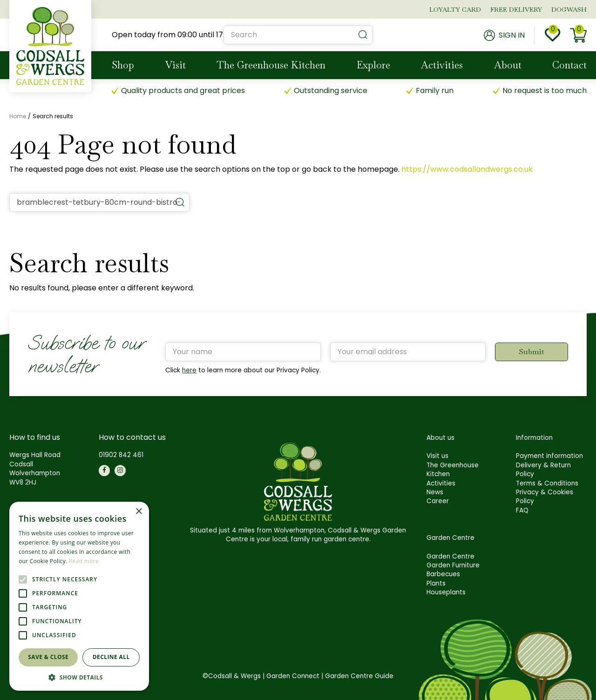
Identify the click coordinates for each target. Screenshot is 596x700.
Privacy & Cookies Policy (545, 497)
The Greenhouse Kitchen (453, 470)
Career (438, 501)
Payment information (549, 456)
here (189, 370)
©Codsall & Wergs (232, 676)
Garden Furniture (453, 565)
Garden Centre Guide (359, 676)
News (435, 492)
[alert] (79, 596)
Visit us (437, 456)
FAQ (522, 510)
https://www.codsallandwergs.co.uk (467, 169)
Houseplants (446, 592)
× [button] (139, 512)
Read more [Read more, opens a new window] (84, 561)
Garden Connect (293, 676)
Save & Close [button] (48, 657)
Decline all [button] (111, 657)
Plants (436, 583)
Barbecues (443, 574)
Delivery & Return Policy (543, 470)
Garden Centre (450, 556)
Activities (441, 483)
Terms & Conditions (547, 483)
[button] (79, 677)
